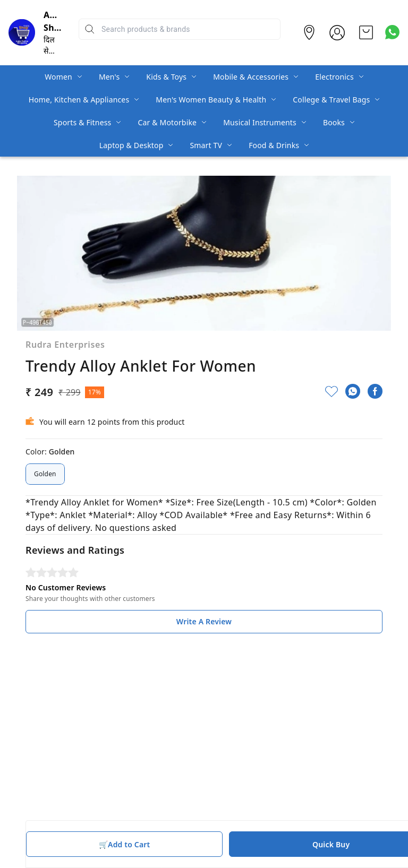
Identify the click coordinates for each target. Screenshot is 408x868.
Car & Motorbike (167, 122)
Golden (45, 474)
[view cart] (366, 32)
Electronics (334, 77)
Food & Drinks (274, 145)
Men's (109, 77)
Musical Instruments (260, 122)
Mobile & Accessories (251, 77)
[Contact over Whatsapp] (392, 32)
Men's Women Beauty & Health (211, 100)
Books (334, 122)
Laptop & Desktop (131, 145)
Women (58, 77)
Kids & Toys (166, 77)
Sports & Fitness (82, 122)
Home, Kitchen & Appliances (79, 100)
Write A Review (204, 621)
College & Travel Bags (331, 100)
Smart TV (206, 145)
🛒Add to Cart (124, 844)
